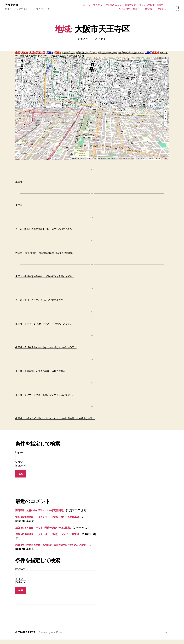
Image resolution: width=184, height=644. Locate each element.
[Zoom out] (166, 116)
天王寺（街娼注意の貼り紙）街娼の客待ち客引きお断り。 (45, 277)
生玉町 (148, 53)
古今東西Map (112, 5)
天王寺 (50, 53)
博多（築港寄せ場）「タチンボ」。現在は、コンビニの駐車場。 (54, 517)
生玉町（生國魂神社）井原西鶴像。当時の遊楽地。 (41, 372)
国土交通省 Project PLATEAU (141, 159)
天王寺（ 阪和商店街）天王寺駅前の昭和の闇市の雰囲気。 (45, 253)
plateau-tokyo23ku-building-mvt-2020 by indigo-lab (114, 159)
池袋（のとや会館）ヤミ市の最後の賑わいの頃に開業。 (49, 528)
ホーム (87, 5)
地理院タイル (164, 108)
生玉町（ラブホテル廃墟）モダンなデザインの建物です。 (45, 395)
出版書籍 (161, 9)
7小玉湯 (53, 56)
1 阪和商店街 (69, 53)
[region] (92, 134)
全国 (18, 53)
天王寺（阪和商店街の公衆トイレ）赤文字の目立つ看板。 (45, 229)
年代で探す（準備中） (130, 9)
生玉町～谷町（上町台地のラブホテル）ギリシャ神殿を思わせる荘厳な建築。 (55, 419)
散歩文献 (149, 9)
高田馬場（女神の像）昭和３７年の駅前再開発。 (45, 511)
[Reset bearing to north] (166, 119)
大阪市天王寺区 (37, 53)
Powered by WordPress (52, 637)
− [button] (19, 65)
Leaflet (157, 108)
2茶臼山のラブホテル (87, 53)
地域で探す (130, 5)
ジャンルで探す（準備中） (152, 5)
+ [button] (19, 61)
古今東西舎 (12, 5)
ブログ (96, 5)
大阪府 (25, 53)
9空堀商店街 (78, 56)
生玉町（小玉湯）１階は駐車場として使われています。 (44, 324)
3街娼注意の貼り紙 (108, 53)
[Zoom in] (166, 112)
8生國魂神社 (64, 56)
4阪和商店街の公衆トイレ (131, 53)
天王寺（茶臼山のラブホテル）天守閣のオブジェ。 (41, 300)
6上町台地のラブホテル (37, 56)
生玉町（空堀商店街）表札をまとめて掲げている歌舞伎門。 (46, 348)
